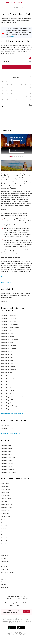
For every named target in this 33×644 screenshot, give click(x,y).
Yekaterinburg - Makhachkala (9, 316)
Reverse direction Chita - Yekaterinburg (13, 277)
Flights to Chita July (6, 451)
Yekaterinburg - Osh (7, 373)
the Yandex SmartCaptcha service (14, 621)
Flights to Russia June (7, 463)
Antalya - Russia (6, 538)
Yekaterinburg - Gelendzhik (8, 319)
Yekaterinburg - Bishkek (8, 391)
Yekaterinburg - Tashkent (8, 367)
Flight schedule (5, 561)
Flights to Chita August (7, 454)
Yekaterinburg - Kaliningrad (8, 346)
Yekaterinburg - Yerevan (8, 382)
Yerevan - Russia (6, 535)
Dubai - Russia (5, 484)
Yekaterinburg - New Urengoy (9, 406)
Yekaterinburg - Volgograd (8, 403)
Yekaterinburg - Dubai (7, 355)
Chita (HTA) (4, 302)
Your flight (4, 567)
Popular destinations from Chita (11, 433)
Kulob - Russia (5, 532)
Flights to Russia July (7, 466)
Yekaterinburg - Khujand (8, 388)
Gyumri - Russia (5, 541)
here (12, 37)
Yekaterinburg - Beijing (7, 364)
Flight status (5, 564)
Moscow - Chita (5, 426)
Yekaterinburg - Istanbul (8, 361)
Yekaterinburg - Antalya (8, 400)
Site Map (4, 585)
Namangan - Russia (6, 508)
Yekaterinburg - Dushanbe (8, 376)
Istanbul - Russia (6, 490)
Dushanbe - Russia (6, 529)
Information (4, 570)
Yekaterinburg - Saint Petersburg (10, 325)
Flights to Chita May (6, 445)
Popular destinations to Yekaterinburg (12, 414)
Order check (4, 556)
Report (27, 612)
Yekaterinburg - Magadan (8, 394)
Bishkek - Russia (6, 517)
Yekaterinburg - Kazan (7, 409)
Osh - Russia (5, 520)
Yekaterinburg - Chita (7, 352)
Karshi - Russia (5, 511)
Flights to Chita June (7, 448)
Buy (17, 150)
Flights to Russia (6, 282)
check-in (4, 558)
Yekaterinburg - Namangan (8, 370)
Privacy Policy (5, 587)
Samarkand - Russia (7, 505)
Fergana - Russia (6, 514)
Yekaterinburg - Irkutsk (7, 343)
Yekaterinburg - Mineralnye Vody (10, 328)
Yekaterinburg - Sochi (7, 334)
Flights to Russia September (9, 472)
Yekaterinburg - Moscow (8, 337)
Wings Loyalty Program (7, 572)
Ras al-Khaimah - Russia (8, 544)
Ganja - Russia (5, 523)
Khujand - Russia (6, 526)
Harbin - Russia (5, 487)
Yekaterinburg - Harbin (7, 358)
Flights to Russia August (8, 469)
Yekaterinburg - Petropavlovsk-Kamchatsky (13, 397)
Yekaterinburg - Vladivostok (9, 349)
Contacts (4, 579)
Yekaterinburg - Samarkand (9, 379)
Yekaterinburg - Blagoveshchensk (10, 340)
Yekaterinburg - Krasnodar (8, 331)
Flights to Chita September (8, 457)
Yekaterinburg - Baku (7, 385)
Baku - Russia (5, 502)
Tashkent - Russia (6, 499)
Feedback (4, 582)
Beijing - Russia (5, 493)
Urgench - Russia (6, 496)
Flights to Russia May (7, 460)
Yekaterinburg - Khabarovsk (9, 322)
